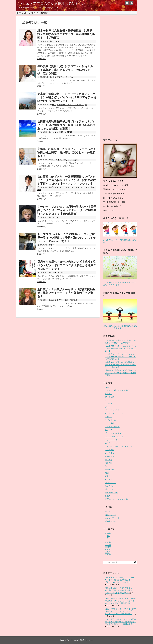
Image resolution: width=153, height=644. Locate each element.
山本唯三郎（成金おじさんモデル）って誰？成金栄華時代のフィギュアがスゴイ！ (120, 349)
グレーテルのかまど (113, 410)
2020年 (108, 549)
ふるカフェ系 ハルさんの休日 (117, 390)
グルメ (58, 160)
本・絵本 (61, 272)
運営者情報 (44, 13)
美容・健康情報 (65, 132)
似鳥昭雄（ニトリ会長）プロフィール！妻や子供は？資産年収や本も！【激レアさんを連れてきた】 (120, 580)
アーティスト (110, 397)
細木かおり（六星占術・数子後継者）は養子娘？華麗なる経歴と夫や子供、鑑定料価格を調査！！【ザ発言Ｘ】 (66, 34)
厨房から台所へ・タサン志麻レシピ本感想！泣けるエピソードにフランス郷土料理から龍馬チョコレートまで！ (67, 265)
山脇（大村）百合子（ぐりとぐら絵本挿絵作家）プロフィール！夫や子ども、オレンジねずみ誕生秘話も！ (120, 601)
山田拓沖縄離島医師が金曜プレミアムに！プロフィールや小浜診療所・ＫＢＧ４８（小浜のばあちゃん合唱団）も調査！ (66, 125)
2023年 (108, 542)
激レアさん (110, 486)
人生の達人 (110, 453)
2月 (108, 538)
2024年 (108, 533)
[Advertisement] (120, 75)
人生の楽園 (110, 450)
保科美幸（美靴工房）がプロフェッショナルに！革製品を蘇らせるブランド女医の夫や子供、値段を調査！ (65, 70)
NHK (54, 77)
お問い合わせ (22, 13)
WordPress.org (111, 521)
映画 (107, 473)
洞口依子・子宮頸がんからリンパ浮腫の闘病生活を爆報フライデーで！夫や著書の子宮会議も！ (66, 293)
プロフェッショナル (65, 77)
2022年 (108, 545)
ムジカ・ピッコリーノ (114, 443)
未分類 (108, 476)
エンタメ (56, 41)
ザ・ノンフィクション (60, 187)
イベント (109, 400)
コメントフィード (112, 518)
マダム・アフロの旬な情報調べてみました (52, 3)
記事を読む (42, 59)
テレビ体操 (110, 423)
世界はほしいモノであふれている (70, 105)
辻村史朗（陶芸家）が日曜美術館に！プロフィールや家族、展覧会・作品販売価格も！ (121, 373)
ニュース (109, 430)
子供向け (109, 460)
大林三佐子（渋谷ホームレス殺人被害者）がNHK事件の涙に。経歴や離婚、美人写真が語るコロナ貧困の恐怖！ (121, 622)
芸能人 (108, 496)
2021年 (108, 547)
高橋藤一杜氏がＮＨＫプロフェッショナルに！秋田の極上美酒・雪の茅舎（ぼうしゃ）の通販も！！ (67, 153)
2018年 (108, 554)
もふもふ (109, 394)
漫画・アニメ (110, 483)
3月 (108, 536)
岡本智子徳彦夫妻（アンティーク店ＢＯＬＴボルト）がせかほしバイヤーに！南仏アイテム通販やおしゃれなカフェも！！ (67, 97)
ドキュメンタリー (77, 187)
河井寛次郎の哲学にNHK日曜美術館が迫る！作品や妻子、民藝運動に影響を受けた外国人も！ (121, 365)
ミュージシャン (111, 440)
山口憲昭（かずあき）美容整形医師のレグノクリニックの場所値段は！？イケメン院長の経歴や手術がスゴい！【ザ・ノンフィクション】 (67, 180)
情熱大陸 (109, 463)
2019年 (108, 552)
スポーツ (54, 217)
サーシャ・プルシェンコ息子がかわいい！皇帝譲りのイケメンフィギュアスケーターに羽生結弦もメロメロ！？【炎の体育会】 (67, 210)
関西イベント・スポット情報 (117, 499)
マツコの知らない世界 (114, 437)
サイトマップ (33, 13)
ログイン (109, 511)
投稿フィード (110, 515)
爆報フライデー (57, 300)
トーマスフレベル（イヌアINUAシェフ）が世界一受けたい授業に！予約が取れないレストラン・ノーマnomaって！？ (67, 238)
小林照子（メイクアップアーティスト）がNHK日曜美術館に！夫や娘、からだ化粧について (121, 357)
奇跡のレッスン (111, 456)
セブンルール (110, 420)
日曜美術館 (110, 470)
